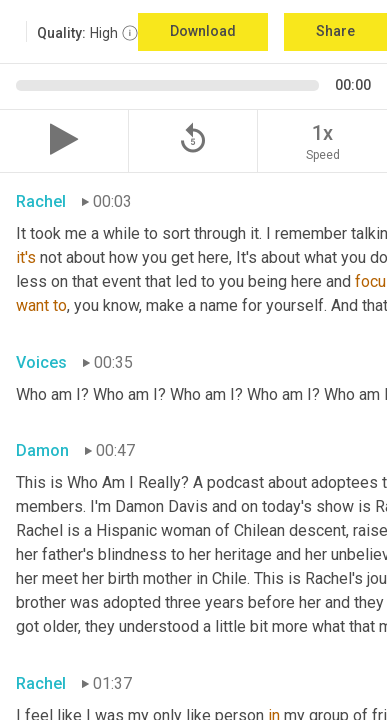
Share (335, 31)
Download (203, 31)
